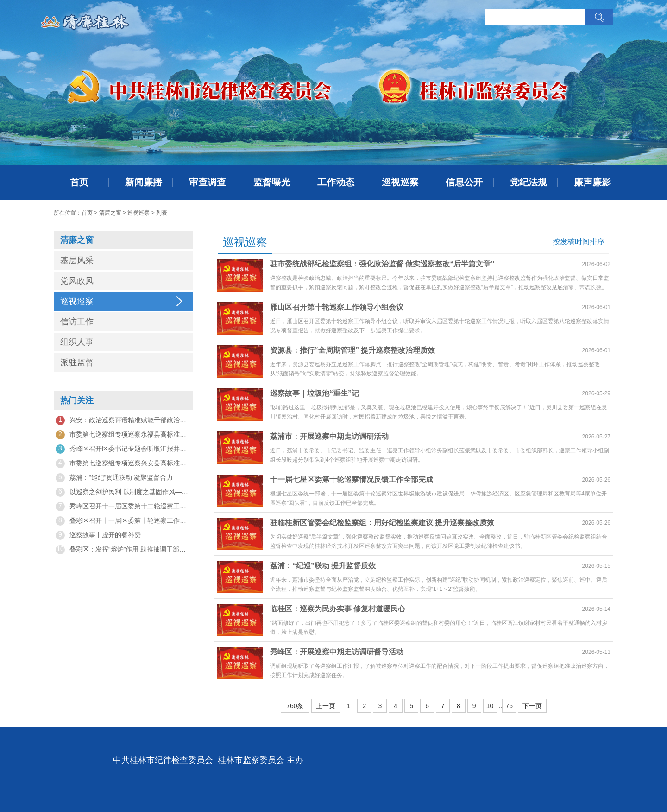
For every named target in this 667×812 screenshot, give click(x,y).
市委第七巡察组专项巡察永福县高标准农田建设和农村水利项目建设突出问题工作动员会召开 (123, 435)
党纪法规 (529, 182)
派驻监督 (77, 362)
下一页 (532, 706)
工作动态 (336, 182)
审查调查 (208, 182)
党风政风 (77, 281)
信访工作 (77, 322)
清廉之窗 (110, 213)
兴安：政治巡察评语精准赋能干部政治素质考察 (123, 420)
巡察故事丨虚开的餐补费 (98, 535)
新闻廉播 (144, 182)
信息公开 (464, 182)
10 (490, 706)
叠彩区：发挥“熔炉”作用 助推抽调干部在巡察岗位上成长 (123, 550)
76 (509, 706)
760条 (295, 706)
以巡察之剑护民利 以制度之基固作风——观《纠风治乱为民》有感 (123, 492)
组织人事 (77, 342)
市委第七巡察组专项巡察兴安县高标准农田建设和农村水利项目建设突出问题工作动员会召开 (123, 463)
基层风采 (77, 260)
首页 (79, 182)
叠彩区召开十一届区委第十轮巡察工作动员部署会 (123, 521)
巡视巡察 (400, 182)
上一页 (326, 706)
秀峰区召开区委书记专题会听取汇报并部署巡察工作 (123, 449)
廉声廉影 (592, 182)
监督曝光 (272, 182)
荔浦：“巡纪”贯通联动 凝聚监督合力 (114, 478)
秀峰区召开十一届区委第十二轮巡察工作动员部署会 (123, 507)
